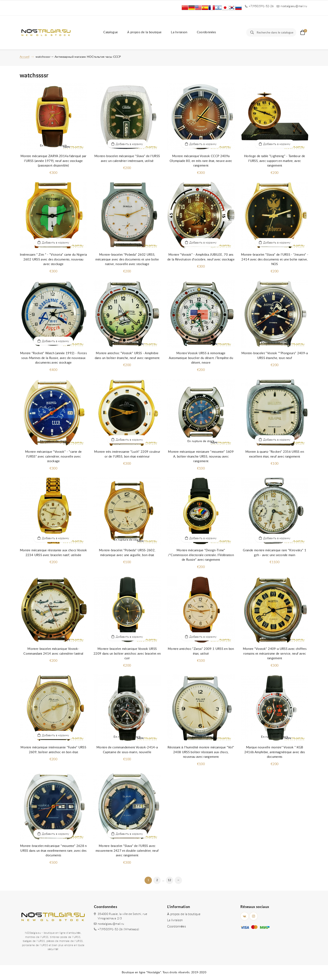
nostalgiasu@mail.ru (111, 924)
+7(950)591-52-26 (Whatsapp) (118, 929)
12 (170, 880)
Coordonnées (206, 32)
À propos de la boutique (144, 32)
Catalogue (111, 32)
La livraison (179, 32)
